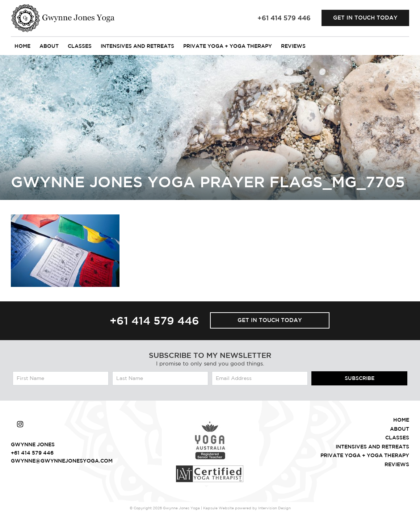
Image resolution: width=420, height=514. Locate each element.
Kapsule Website (219, 508)
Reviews (293, 46)
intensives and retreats (137, 46)
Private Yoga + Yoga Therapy (228, 46)
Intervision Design (274, 508)
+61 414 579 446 (154, 320)
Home (22, 46)
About (49, 46)
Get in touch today (365, 18)
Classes (80, 46)
